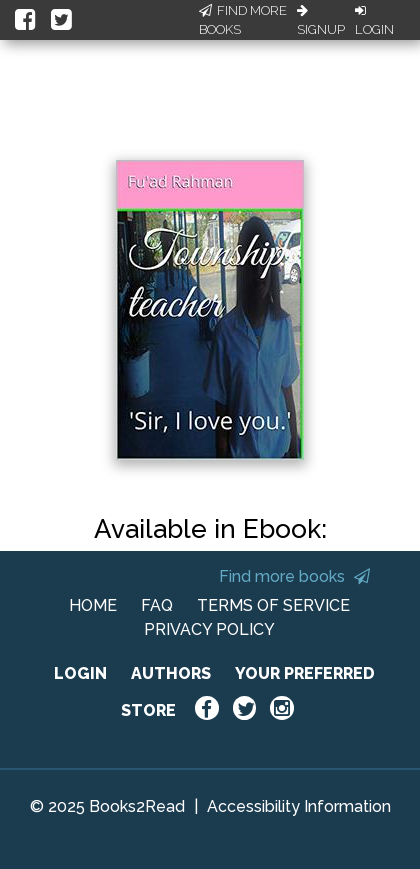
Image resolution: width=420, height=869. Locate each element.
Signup (321, 21)
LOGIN (80, 673)
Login (374, 21)
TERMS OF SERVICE (273, 605)
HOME (93, 605)
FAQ (157, 605)
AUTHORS (171, 673)
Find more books (294, 576)
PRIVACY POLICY (209, 629)
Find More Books (243, 20)
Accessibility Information (299, 806)
